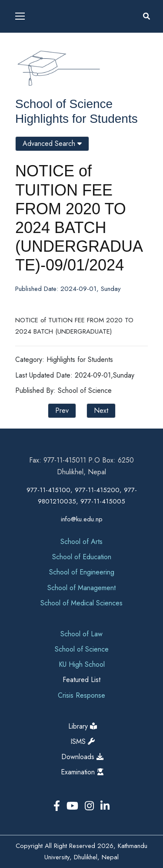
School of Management (81, 588)
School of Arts (81, 542)
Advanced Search (52, 144)
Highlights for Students (77, 119)
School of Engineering (82, 572)
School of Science (64, 104)
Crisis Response (81, 695)
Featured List (81, 680)
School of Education (82, 557)
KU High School (82, 664)
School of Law (81, 634)
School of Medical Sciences (81, 603)
